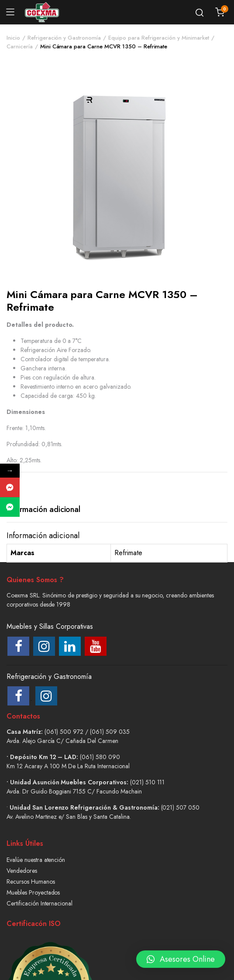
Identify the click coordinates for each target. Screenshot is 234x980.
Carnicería (20, 46)
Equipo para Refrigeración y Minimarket (159, 38)
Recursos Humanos (31, 882)
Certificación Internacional (40, 903)
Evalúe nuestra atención (36, 860)
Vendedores (22, 871)
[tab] (43, 510)
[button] (181, 955)
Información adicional (43, 509)
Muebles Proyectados (33, 892)
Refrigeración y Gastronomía (64, 38)
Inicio (13, 38)
